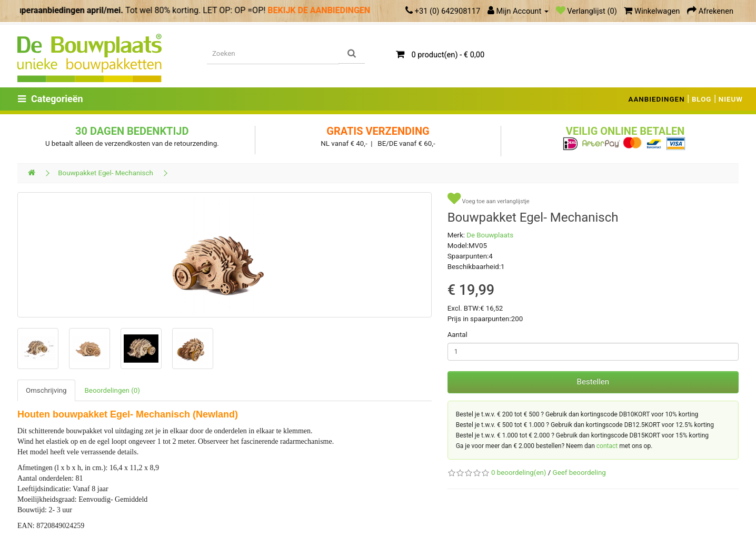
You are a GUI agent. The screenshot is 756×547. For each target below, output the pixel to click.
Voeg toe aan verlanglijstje (489, 199)
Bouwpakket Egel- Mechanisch (105, 173)
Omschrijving (46, 390)
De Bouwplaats (490, 235)
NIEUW (731, 99)
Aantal (457, 335)
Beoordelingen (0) (112, 390)
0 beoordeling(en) (519, 473)
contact (607, 446)
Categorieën (51, 99)
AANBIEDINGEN (657, 99)
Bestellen (593, 382)
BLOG (702, 99)
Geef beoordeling (579, 473)
